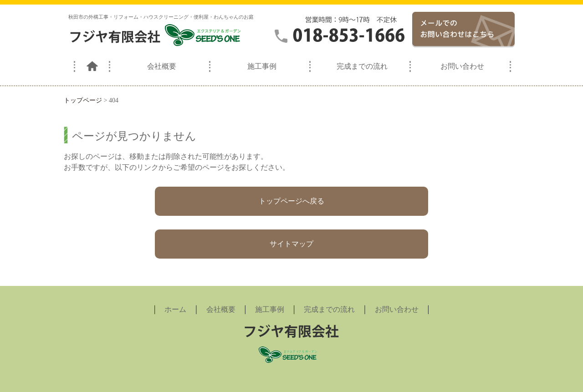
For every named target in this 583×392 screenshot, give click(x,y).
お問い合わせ (462, 66)
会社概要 (162, 66)
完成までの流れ (362, 66)
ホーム (175, 309)
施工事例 (262, 66)
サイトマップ (291, 244)
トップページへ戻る (291, 201)
